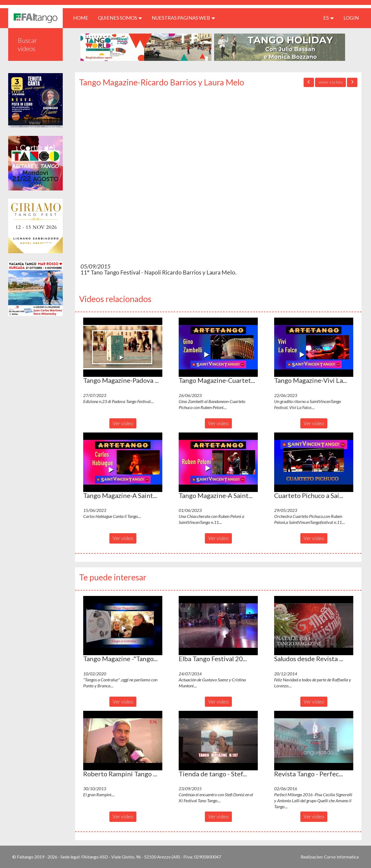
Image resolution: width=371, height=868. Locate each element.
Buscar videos (28, 44)
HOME (83, 18)
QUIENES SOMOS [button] (120, 18)
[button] (123, 347)
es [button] (329, 18)
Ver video (123, 423)
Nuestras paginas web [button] (183, 18)
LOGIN (351, 18)
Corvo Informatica (341, 857)
